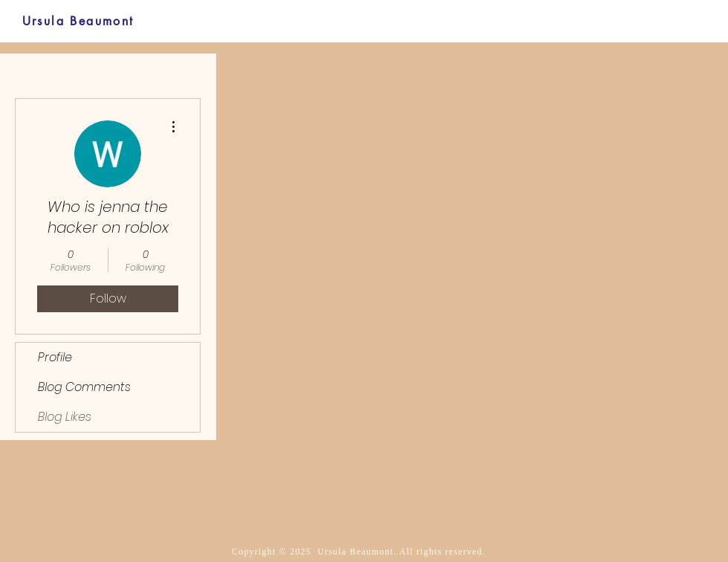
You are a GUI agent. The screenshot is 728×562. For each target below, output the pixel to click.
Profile (55, 357)
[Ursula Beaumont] (78, 21)
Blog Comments (84, 387)
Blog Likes (65, 417)
